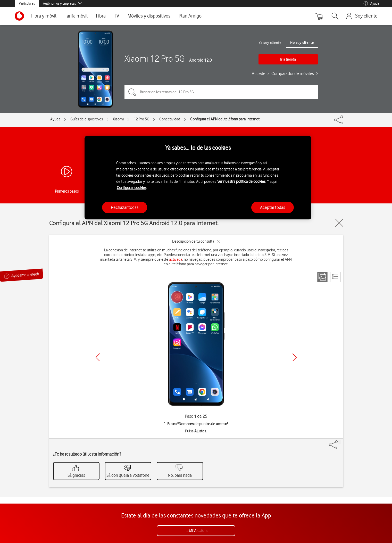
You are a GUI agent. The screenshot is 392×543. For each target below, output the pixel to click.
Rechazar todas (125, 207)
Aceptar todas (273, 207)
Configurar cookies (132, 188)
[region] (198, 178)
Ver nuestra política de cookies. (242, 182)
